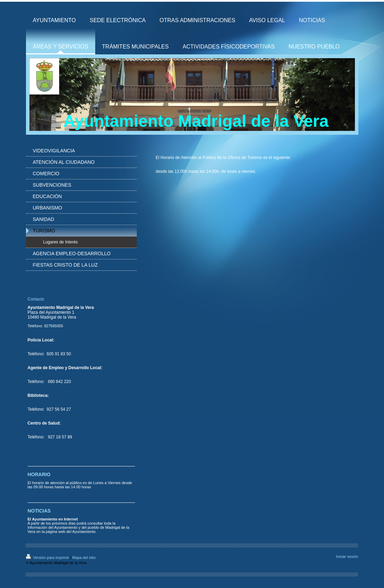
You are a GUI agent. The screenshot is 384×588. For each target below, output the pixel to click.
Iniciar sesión (347, 556)
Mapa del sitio (84, 558)
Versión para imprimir (48, 558)
